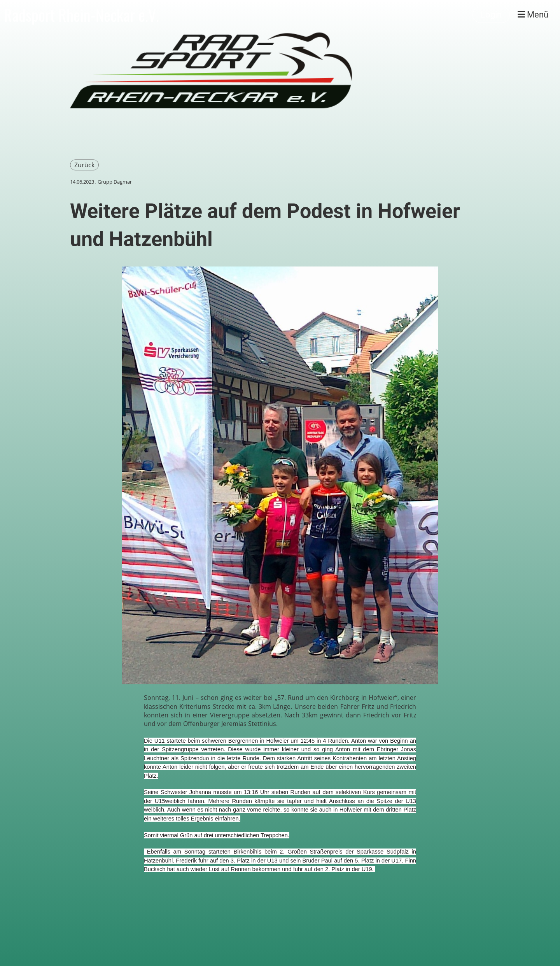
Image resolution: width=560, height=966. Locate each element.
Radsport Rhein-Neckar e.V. (81, 15)
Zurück (84, 165)
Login (491, 15)
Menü (533, 15)
